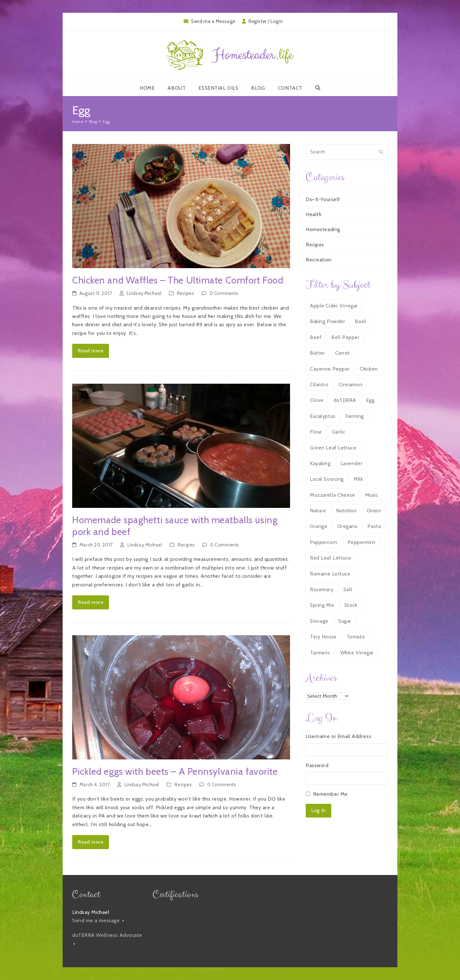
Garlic (338, 432)
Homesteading (323, 229)
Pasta (374, 526)
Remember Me (330, 794)
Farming (355, 416)
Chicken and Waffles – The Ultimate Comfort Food (178, 280)
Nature (318, 511)
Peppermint (362, 542)
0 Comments (224, 293)
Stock (351, 605)
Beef (316, 337)
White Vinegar (357, 653)
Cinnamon (350, 384)
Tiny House (323, 637)
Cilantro (319, 384)
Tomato (356, 637)
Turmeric (320, 653)
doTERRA (345, 400)
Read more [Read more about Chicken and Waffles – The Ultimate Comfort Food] (91, 351)
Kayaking (320, 463)
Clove (317, 400)
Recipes (186, 293)
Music (372, 495)
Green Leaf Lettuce (333, 448)
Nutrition (346, 511)
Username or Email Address (338, 736)
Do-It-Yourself (323, 199)
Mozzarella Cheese (333, 495)
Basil (360, 321)
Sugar (345, 621)
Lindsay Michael (144, 293)
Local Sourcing (327, 479)
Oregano (348, 526)
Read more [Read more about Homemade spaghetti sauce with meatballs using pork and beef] (91, 602)
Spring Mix (322, 605)
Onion (374, 511)
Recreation (319, 260)
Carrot (342, 353)
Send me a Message (213, 21)
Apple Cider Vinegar (334, 306)
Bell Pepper (345, 337)
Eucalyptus (323, 416)
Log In (318, 810)
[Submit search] (381, 152)
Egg (370, 400)
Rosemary (322, 589)
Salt (348, 589)
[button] (318, 88)
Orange (318, 526)
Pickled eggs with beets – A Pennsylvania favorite (175, 771)
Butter (317, 353)
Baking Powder (327, 321)
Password (317, 765)
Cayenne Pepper (330, 369)
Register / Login (266, 21)
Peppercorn (324, 542)
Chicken (369, 369)
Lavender (352, 463)
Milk (358, 479)
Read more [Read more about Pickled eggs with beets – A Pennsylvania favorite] (91, 842)
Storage (319, 621)
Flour (316, 432)
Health (314, 214)
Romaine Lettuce (330, 574)
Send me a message (98, 920)
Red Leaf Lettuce (330, 558)
